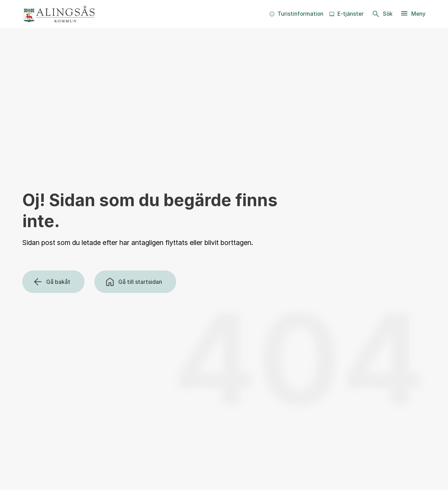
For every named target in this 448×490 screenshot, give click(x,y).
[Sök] (382, 14)
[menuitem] (296, 14)
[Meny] (413, 14)
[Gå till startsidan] (135, 282)
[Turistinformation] (296, 14)
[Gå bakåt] (53, 282)
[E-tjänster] (346, 14)
